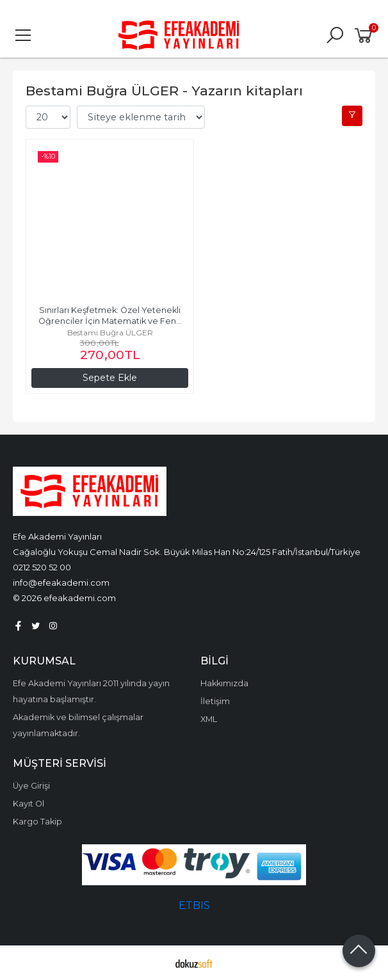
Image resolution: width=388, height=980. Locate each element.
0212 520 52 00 (42, 567)
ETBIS (194, 905)
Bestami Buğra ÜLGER (110, 333)
